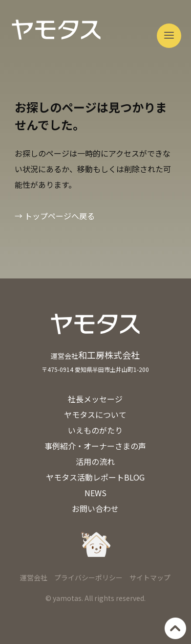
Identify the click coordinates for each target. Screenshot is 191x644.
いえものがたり (95, 430)
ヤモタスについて (95, 414)
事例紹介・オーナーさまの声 (95, 446)
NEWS (95, 493)
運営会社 (34, 577)
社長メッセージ (95, 399)
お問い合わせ (95, 508)
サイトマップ (150, 577)
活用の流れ (95, 461)
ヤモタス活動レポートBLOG (95, 477)
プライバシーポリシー (88, 577)
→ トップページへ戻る (55, 216)
